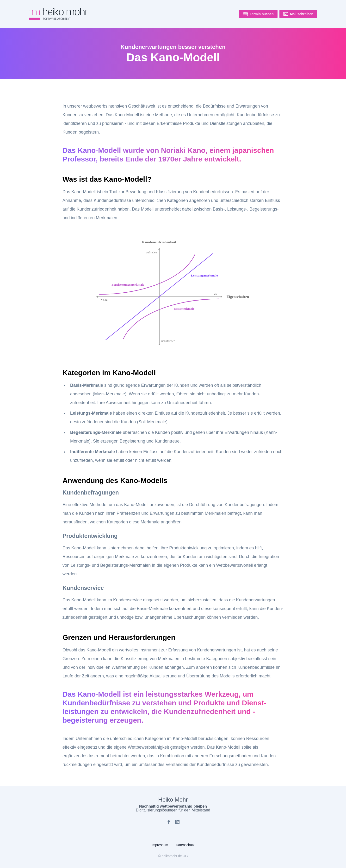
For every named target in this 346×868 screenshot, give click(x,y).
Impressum (160, 845)
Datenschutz (185, 845)
